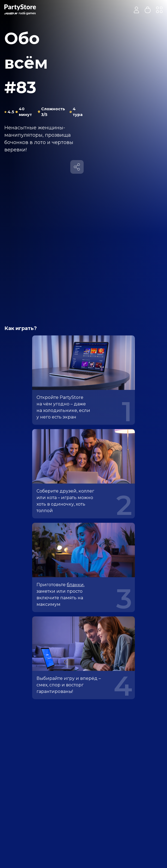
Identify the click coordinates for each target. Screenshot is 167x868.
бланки (75, 585)
